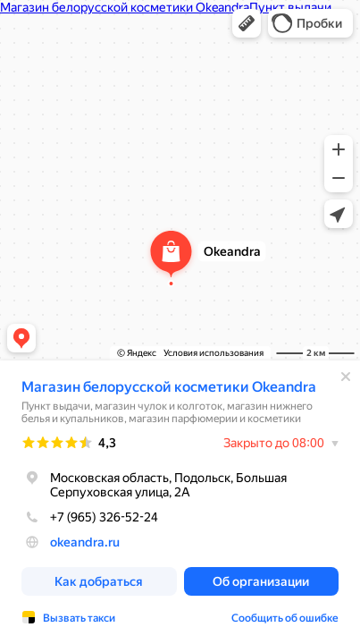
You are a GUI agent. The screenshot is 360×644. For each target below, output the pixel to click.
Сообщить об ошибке (285, 618)
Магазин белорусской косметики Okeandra (169, 387)
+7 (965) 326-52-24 (90, 517)
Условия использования (213, 353)
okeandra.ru (85, 542)
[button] (247, 23)
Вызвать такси (79, 618)
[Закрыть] (346, 377)
